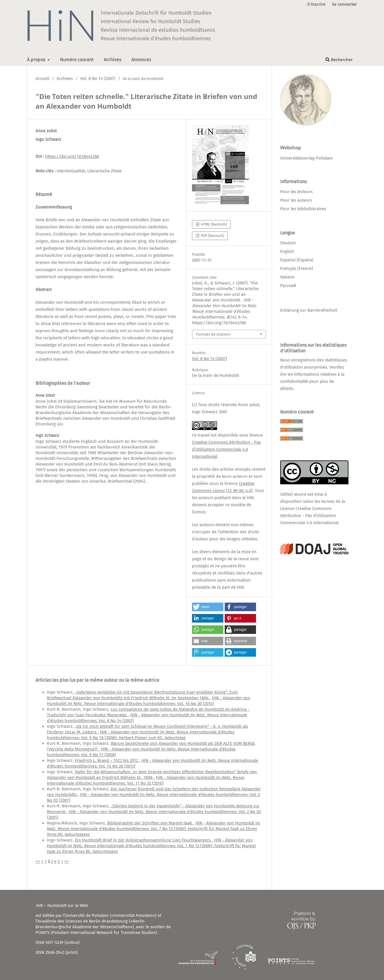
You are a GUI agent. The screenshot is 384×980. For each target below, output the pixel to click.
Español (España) (297, 260)
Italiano (287, 277)
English (287, 251)
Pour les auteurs (296, 200)
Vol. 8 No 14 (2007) (98, 78)
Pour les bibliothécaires (303, 209)
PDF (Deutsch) (212, 236)
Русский (288, 286)
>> (67, 861)
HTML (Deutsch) (213, 224)
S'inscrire (316, 4)
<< (38, 861)
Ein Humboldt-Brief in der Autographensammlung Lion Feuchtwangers (143, 840)
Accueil (42, 78)
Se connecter (344, 4)
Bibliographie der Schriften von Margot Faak (150, 823)
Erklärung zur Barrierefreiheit (309, 310)
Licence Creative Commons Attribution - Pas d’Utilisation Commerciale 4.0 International (309, 516)
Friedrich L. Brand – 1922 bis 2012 (107, 760)
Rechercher (339, 60)
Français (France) (297, 268)
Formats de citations (213, 334)
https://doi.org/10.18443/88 (72, 156)
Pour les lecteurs (296, 192)
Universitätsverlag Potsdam (306, 158)
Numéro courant (77, 60)
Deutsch (288, 243)
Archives (112, 60)
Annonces (141, 60)
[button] (208, 607)
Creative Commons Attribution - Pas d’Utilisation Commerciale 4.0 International (226, 449)
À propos (37, 60)
